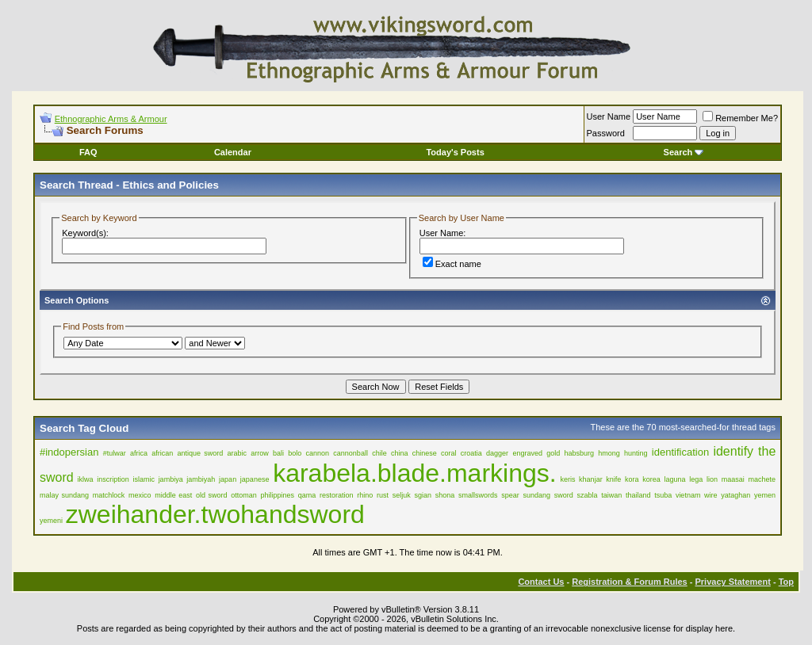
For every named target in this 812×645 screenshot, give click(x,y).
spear (510, 495)
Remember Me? (740, 118)
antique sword (201, 453)
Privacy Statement (732, 582)
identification (680, 452)
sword (564, 495)
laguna (675, 479)
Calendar (233, 152)
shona (445, 495)
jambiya (171, 479)
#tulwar (115, 453)
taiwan (611, 495)
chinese (425, 453)
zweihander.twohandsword (215, 514)
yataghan (735, 495)
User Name (609, 116)
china (400, 453)
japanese (255, 479)
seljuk (402, 495)
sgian (423, 495)
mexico (140, 495)
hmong (609, 453)
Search (684, 152)
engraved (527, 453)
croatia (471, 453)
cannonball (350, 453)
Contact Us (541, 582)
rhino (365, 495)
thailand (638, 495)
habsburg (579, 453)
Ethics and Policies (170, 185)
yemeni (51, 521)
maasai (733, 479)
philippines (278, 495)
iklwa (85, 479)
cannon (318, 453)
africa (139, 453)
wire (711, 495)
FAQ (88, 152)
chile (379, 453)
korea (651, 479)
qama (307, 495)
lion (712, 479)
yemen (765, 495)
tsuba (663, 495)
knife (613, 479)
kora (632, 479)
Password (606, 133)
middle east (173, 495)
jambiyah (201, 479)
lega (696, 479)
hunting (636, 453)
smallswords (478, 495)
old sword (212, 495)
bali (278, 453)
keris (567, 479)
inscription (113, 479)
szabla (587, 495)
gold (553, 453)
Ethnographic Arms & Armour (111, 119)
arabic (237, 453)
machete (762, 479)
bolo (295, 453)
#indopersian (69, 452)
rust (383, 495)
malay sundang (64, 495)
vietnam (688, 495)
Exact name (452, 264)
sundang (536, 495)
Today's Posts (455, 152)
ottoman (244, 495)
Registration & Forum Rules (629, 582)
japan (228, 479)
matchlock (109, 495)
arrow (260, 453)
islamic (144, 479)
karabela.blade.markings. (415, 473)
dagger (497, 453)
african (162, 453)
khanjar (591, 479)
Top (786, 582)
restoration (337, 495)
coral (449, 453)
